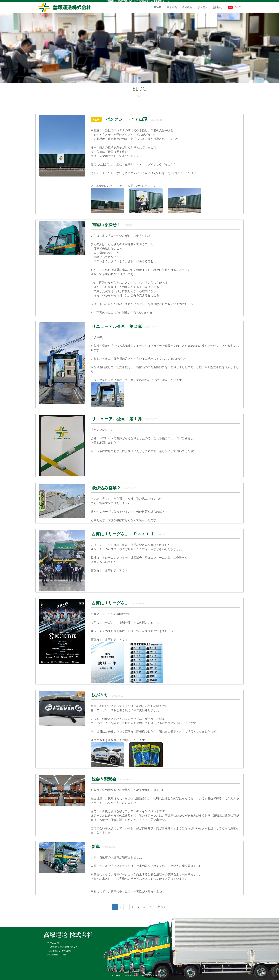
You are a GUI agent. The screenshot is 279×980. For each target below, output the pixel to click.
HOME (158, 7)
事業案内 (172, 7)
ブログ (235, 7)
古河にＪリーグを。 (110, 603)
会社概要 (187, 7)
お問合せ (218, 7)
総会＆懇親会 (104, 779)
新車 (96, 847)
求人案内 (202, 7)
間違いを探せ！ (107, 225)
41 (151, 907)
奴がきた (100, 695)
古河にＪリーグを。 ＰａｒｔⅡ (123, 534)
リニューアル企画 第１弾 (117, 419)
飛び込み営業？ (107, 488)
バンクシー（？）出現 (127, 119)
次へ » (161, 907)
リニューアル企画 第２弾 (117, 327)
